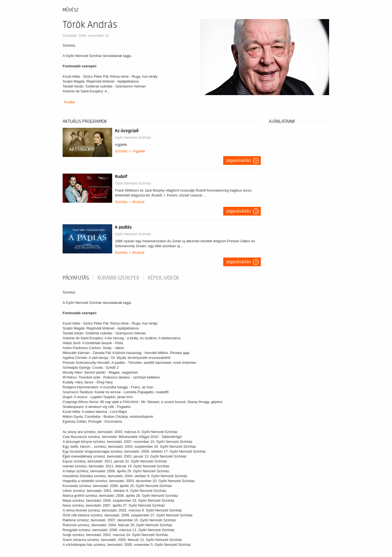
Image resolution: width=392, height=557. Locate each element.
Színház (121, 151)
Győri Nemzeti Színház (133, 137)
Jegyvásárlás (239, 161)
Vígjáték (139, 151)
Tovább (69, 102)
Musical (138, 202)
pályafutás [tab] (76, 278)
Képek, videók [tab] (163, 278)
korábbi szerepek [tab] (118, 278)
